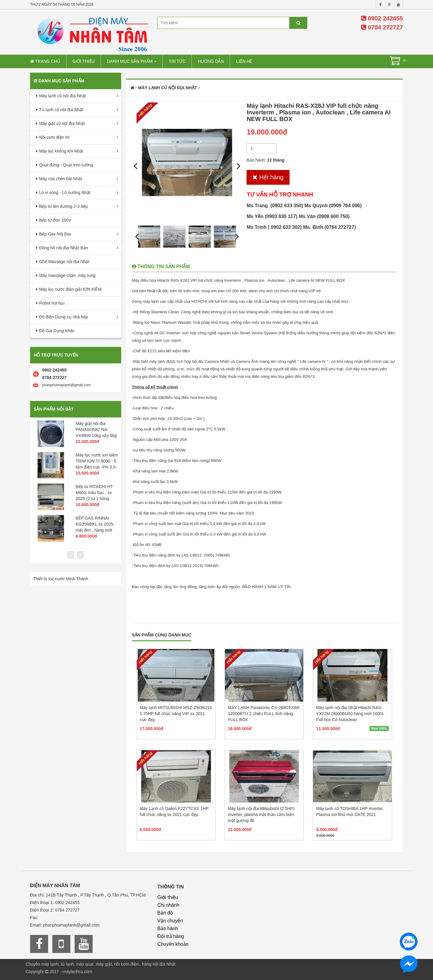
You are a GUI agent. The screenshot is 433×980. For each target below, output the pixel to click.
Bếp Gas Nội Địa (55, 234)
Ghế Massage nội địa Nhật (64, 262)
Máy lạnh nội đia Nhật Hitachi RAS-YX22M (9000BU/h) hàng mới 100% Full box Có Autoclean (350, 714)
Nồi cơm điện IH (54, 137)
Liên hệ (244, 61)
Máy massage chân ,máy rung (67, 275)
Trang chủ (45, 61)
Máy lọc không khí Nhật (61, 151)
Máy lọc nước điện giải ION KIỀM (70, 289)
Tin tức (177, 61)
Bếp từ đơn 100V (55, 220)
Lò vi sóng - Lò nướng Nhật (65, 193)
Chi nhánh (168, 905)
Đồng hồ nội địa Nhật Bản (63, 248)
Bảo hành (168, 928)
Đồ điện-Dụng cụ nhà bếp (64, 317)
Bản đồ (165, 913)
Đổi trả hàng (170, 936)
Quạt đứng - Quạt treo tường (66, 165)
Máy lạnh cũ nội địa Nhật (63, 96)
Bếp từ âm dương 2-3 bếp (63, 206)
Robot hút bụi (52, 303)
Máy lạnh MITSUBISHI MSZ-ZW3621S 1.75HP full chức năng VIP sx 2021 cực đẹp (176, 714)
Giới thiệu (84, 61)
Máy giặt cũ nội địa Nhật (62, 123)
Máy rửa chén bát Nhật (61, 179)
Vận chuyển (170, 921)
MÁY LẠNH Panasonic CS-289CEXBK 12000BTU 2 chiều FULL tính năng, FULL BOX (264, 714)
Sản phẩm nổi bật (54, 409)
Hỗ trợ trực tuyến (56, 355)
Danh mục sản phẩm (132, 61)
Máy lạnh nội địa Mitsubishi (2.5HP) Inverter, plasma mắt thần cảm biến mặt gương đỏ (261, 815)
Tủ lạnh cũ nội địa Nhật (61, 110)
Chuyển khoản (173, 944)
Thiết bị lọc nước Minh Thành (61, 579)
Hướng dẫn (211, 61)
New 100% (379, 728)
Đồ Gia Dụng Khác (57, 331)
